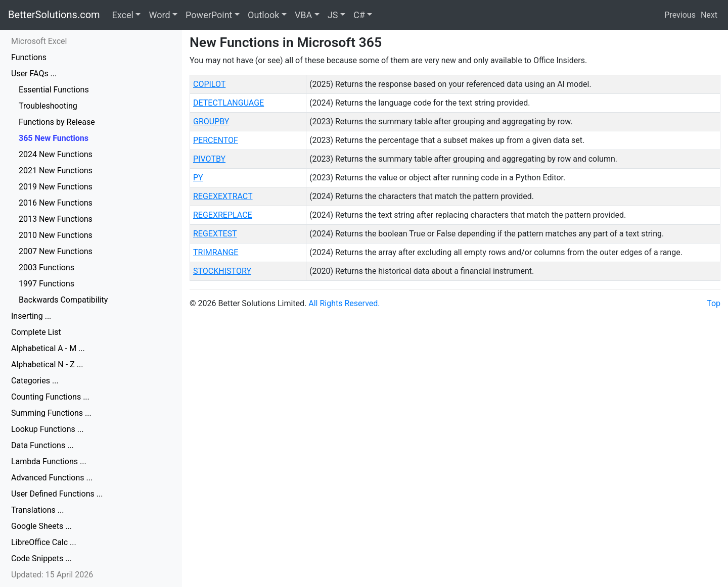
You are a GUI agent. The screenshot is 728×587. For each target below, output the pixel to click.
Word (159, 15)
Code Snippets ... (41, 558)
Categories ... (35, 381)
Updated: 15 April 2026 (52, 575)
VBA (303, 15)
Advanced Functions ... (52, 478)
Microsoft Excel (39, 41)
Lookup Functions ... (47, 429)
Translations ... (37, 510)
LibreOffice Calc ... (44, 542)
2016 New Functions (56, 203)
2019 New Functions (56, 187)
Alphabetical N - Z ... (47, 364)
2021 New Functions (56, 170)
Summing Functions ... (51, 413)
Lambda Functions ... (49, 461)
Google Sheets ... (41, 526)
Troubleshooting (48, 106)
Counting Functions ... (50, 397)
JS (333, 15)
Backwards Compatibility (63, 300)
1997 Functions (47, 284)
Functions (29, 57)
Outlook (263, 15)
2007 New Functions (56, 251)
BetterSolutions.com (54, 15)
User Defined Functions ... (57, 494)
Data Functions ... (42, 445)
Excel (123, 15)
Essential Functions (54, 90)
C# (359, 15)
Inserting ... (31, 316)
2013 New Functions (56, 219)
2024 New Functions (56, 154)
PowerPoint (209, 15)
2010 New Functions (56, 235)
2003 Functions (47, 267)
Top (714, 303)
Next (709, 15)
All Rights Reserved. (344, 303)
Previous (680, 15)
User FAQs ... (34, 74)
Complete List (36, 332)
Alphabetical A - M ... (48, 348)
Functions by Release (57, 122)
